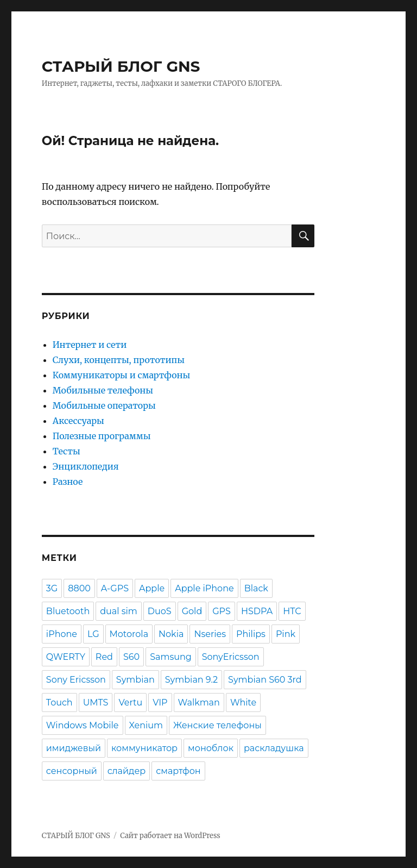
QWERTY (66, 657)
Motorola (129, 634)
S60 (131, 657)
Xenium (146, 725)
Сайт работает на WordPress (170, 836)
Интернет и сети (90, 345)
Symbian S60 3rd (265, 680)
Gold (192, 611)
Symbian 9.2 (191, 680)
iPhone (62, 634)
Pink (286, 634)
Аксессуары (78, 421)
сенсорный (72, 771)
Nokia (171, 634)
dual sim (119, 611)
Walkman (199, 702)
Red (104, 657)
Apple (152, 588)
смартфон (178, 771)
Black (256, 588)
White (243, 702)
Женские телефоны (217, 725)
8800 (79, 588)
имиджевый (74, 748)
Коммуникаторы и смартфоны (121, 375)
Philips (251, 634)
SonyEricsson (231, 657)
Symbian (135, 680)
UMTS (96, 702)
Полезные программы (102, 436)
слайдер (127, 771)
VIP (160, 702)
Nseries (210, 634)
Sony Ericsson (76, 680)
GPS (222, 611)
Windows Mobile (83, 725)
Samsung (171, 657)
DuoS (160, 611)
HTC (292, 611)
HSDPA (257, 611)
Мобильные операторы (104, 405)
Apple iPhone (204, 588)
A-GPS (115, 588)
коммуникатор (144, 748)
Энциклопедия (86, 466)
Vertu (130, 702)
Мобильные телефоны (103, 390)
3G (52, 588)
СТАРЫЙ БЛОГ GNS (121, 66)
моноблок (211, 748)
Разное (68, 482)
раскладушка (274, 748)
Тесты (67, 451)
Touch (59, 702)
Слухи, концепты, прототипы (119, 360)
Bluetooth (68, 611)
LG (93, 634)
